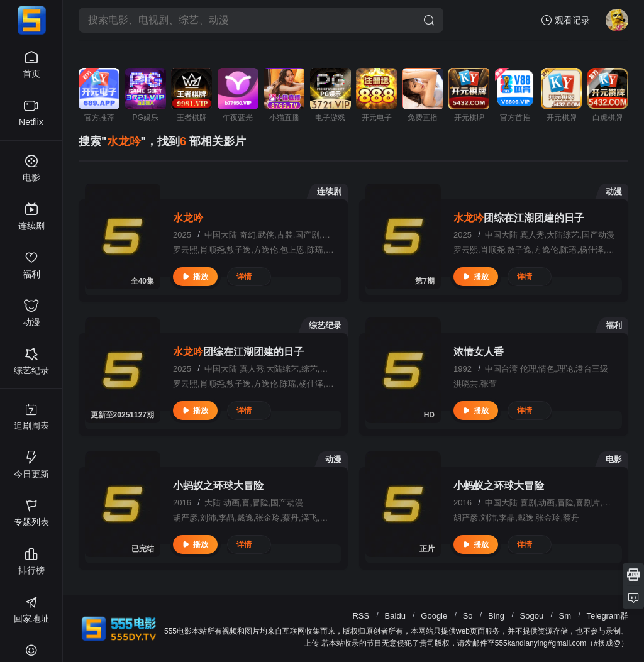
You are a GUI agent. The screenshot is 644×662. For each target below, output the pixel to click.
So (468, 616)
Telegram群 (608, 616)
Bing (496, 616)
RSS (361, 616)
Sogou (532, 616)
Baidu (395, 616)
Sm (565, 616)
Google (434, 616)
